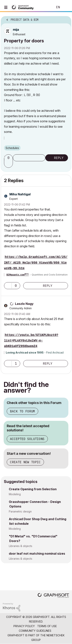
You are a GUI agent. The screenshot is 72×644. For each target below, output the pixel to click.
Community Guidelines (35, 631)
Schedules (12, 148)
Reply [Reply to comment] (48, 286)
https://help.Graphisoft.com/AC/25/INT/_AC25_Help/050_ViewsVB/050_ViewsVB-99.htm (36, 263)
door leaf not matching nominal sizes (37, 554)
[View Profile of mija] (16, 30)
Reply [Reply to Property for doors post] (59, 158)
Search (45, 7)
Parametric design (20, 511)
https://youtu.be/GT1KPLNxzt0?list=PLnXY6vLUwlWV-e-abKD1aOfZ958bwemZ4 (31, 341)
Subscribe (29, 158)
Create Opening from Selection (33, 489)
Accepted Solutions (27, 439)
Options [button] (66, 19)
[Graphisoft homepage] (53, 596)
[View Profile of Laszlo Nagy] (24, 304)
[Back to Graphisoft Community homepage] (23, 7)
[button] (9, 164)
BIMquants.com (18, 275)
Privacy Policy (24, 626)
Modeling (15, 494)
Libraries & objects (21, 546)
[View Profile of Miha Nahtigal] (20, 194)
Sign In (66, 7)
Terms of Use (47, 626)
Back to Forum (22, 411)
